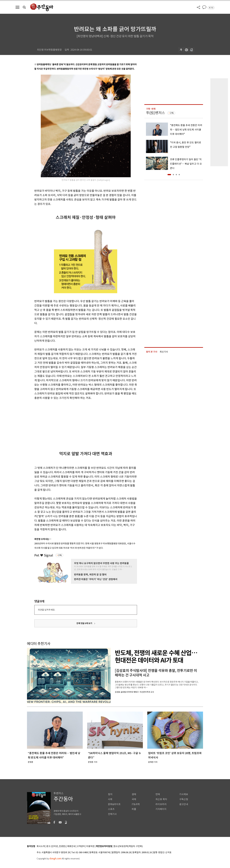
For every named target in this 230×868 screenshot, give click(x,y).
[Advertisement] (78, 423)
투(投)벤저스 (155, 113)
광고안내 (184, 804)
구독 (60, 555)
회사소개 (41, 846)
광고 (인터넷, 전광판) (56, 846)
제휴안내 (71, 846)
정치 (110, 794)
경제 (134, 794)
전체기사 (112, 814)
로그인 (211, 8)
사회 (110, 799)
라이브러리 (161, 804)
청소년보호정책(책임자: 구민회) (128, 846)
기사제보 (184, 794)
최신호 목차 (161, 799)
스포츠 (111, 809)
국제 (134, 799)
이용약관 (90, 846)
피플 (134, 809)
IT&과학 (136, 804)
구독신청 (184, 799)
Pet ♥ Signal (44, 555)
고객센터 (81, 846)
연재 (158, 794)
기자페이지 (161, 809)
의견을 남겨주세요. (46, 610)
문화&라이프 (114, 804)
